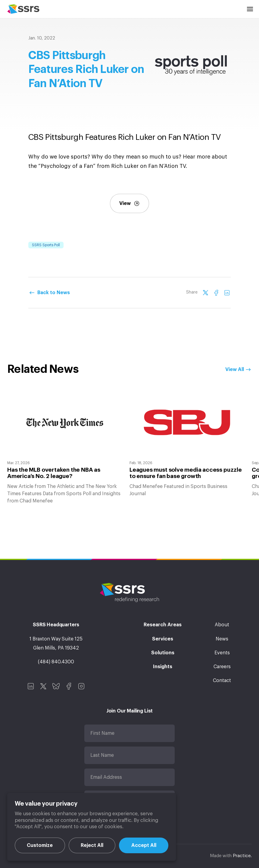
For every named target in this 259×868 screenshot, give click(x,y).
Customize (40, 845)
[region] (92, 827)
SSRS (23, 9)
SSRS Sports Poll (46, 245)
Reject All (92, 845)
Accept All (144, 845)
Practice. (242, 856)
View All (235, 370)
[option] (65, 447)
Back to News (54, 293)
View (129, 203)
